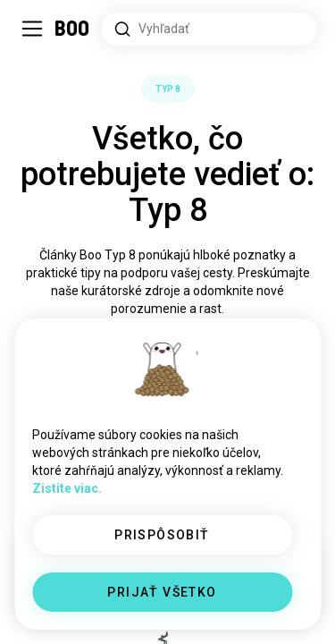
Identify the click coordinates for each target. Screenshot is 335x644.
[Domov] (73, 29)
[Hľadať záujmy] (209, 29)
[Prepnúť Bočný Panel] (32, 29)
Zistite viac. (67, 488)
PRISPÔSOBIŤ (162, 535)
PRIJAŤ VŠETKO (162, 592)
